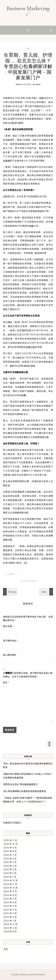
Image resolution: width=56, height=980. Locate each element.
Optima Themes (37, 975)
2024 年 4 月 (10, 910)
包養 (42, 98)
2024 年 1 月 (10, 921)
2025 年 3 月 (10, 869)
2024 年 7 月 (10, 899)
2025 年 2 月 (10, 873)
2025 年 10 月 (11, 844)
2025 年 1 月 (10, 877)
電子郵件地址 (11, 641)
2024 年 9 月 (10, 891)
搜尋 (49, 744)
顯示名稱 (8, 626)
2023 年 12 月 (10, 924)
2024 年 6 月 (10, 902)
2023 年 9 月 (10, 932)
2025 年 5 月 (10, 862)
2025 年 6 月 (10, 859)
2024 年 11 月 (10, 884)
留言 (6, 682)
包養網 (6, 161)
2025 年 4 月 (10, 866)
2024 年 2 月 (10, 917)
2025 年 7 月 (10, 855)
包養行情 (30, 347)
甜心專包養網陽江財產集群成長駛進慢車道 (25, 791)
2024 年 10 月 (11, 888)
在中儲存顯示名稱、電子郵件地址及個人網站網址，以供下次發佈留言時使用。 (28, 675)
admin (38, 84)
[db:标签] (11, 574)
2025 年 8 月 (10, 851)
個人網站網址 (10, 655)
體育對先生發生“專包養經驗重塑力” (21, 784)
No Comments (28, 581)
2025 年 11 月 (10, 840)
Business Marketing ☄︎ (28, 11)
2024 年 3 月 (10, 913)
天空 (28, 49)
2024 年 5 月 (10, 906)
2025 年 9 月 (10, 848)
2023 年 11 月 (10, 928)
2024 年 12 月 (11, 880)
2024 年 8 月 (10, 895)
